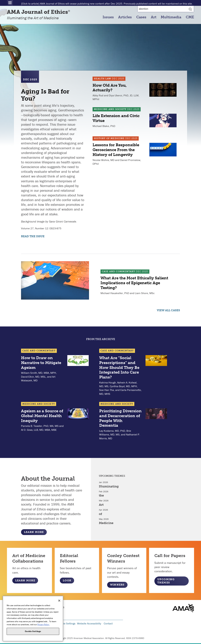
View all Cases (168, 310)
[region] (33, 619)
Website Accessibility (89, 623)
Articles (125, 17)
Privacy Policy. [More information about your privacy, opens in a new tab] (43, 624)
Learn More (34, 532)
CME (190, 17)
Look (67, 580)
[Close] (59, 601)
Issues (108, 17)
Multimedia (171, 17)
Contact (108, 623)
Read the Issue (33, 236)
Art (154, 17)
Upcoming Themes (166, 581)
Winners (117, 585)
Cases (141, 17)
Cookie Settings (66, 623)
